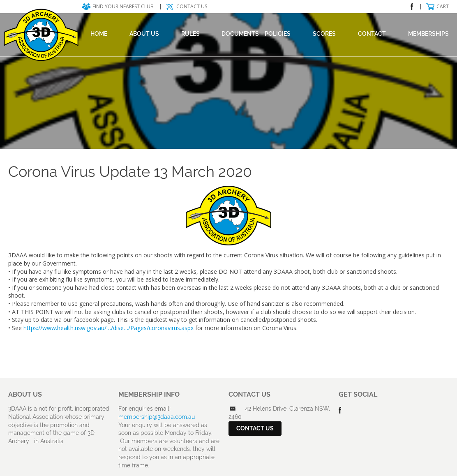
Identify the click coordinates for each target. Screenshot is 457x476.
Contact (372, 34)
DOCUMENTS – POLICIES (256, 34)
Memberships (428, 34)
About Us (144, 34)
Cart (443, 6)
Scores (324, 34)
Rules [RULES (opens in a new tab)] (190, 34)
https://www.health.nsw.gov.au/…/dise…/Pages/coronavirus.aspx (108, 328)
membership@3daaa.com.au (157, 417)
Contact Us (192, 6)
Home (99, 34)
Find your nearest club (123, 6)
